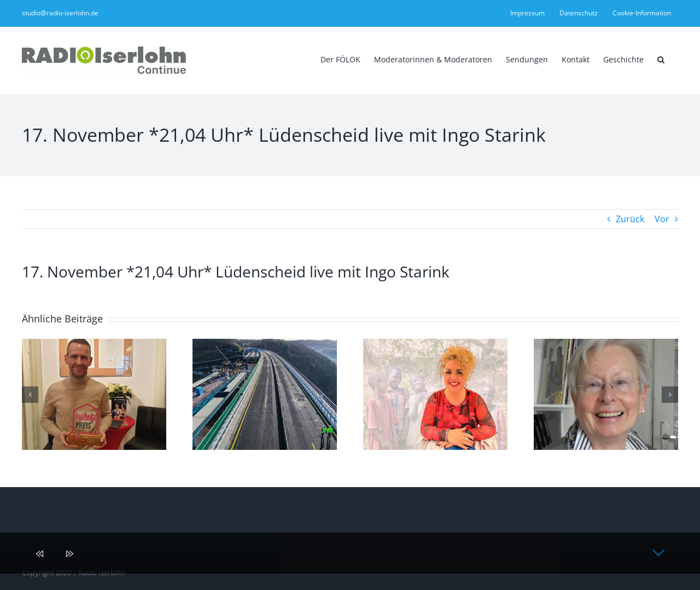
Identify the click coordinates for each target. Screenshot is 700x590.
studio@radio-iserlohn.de (60, 13)
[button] (661, 59)
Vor (662, 219)
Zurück (630, 219)
